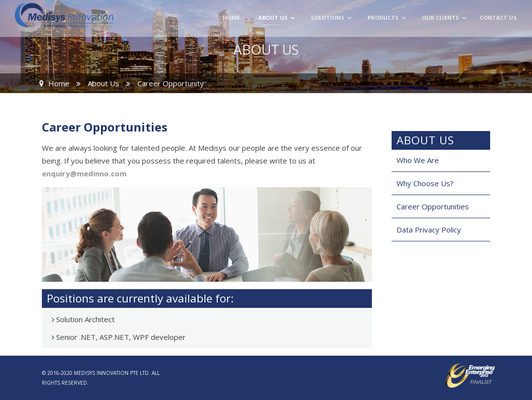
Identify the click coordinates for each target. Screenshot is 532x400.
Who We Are (418, 160)
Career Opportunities (433, 206)
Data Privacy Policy (429, 230)
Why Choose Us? (425, 183)
